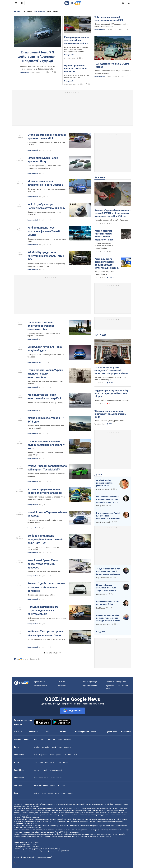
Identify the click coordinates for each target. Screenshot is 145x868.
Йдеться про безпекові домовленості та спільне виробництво (110, 378)
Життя (63, 732)
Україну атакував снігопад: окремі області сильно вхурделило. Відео (104, 235)
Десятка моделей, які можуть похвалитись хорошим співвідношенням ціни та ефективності (76, 49)
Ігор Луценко (101, 506)
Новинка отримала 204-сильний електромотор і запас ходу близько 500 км (47, 265)
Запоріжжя (51, 739)
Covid (63, 786)
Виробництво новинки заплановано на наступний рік (43, 548)
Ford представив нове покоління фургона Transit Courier (44, 231)
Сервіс (56, 11)
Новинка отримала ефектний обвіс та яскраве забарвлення (46, 475)
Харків (42, 739)
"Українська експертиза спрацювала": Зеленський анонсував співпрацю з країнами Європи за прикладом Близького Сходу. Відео (111, 371)
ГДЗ (36, 755)
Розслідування (82, 732)
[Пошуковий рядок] (129, 3)
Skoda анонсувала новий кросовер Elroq (43, 160)
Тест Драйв (38, 762)
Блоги (93, 732)
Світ (47, 732)
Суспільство (111, 732)
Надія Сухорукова (103, 578)
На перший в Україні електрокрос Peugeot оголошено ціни (41, 326)
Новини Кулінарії (55, 770)
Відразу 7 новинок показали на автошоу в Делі (46, 639)
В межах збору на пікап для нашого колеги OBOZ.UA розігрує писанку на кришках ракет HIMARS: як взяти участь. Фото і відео (113, 213)
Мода (57, 793)
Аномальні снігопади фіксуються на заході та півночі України (104, 246)
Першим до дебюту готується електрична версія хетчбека (47, 190)
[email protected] (43, 851)
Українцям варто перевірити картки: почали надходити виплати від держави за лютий (107, 263)
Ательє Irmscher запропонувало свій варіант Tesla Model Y (47, 468)
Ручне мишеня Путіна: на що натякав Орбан (108, 603)
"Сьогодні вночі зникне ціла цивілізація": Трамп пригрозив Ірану (110, 414)
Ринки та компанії (41, 778)
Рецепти (37, 770)
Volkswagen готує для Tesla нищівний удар (45, 349)
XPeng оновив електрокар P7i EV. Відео (46, 420)
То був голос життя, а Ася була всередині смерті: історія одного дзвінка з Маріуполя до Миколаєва (108, 572)
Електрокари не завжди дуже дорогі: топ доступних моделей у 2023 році (77, 40)
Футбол (37, 747)
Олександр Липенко (103, 624)
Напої (45, 770)
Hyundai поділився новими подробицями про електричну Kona (46, 445)
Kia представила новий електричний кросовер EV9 (44, 397)
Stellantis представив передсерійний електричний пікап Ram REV (45, 539)
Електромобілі (39, 11)
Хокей (54, 747)
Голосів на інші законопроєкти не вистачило (112, 400)
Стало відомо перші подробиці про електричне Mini (47, 137)
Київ (36, 739)
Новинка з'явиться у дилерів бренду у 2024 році (46, 403)
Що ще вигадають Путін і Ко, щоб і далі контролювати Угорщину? (108, 516)
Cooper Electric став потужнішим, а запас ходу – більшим (46, 144)
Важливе (100, 177)
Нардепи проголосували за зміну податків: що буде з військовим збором (111, 393)
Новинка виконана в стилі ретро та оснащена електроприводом (113, 72)
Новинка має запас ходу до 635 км (41, 595)
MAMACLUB (55, 786)
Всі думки (101, 632)
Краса (50, 793)
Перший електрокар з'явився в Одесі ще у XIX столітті (46, 383)
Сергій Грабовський (103, 522)
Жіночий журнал (67, 793)
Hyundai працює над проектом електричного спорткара (77, 69)
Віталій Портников (103, 489)
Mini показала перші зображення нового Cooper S (45, 183)
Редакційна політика (90, 686)
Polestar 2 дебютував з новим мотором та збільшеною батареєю (46, 587)
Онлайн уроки (55, 755)
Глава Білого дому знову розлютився (109, 421)
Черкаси (67, 739)
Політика (33, 732)
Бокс (60, 747)
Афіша (37, 793)
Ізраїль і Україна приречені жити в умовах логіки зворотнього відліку (106, 483)
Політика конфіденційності (116, 682)
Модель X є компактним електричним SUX (44, 572)
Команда (61, 682)
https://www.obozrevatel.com (94, 804)
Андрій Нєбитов (102, 594)
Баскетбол (46, 747)
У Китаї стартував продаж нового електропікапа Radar (45, 491)
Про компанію (40, 682)
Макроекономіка (56, 778)
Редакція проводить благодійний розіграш (111, 220)
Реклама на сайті (41, 686)
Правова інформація (89, 682)
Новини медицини (41, 786)
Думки (98, 474)
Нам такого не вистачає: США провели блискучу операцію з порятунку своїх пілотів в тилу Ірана (108, 499)
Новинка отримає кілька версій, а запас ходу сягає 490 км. (46, 454)
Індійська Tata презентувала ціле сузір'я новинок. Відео (45, 633)
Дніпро (59, 739)
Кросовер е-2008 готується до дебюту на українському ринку (44, 335)
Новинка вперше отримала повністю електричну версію (47, 240)
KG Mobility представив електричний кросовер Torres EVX (46, 256)
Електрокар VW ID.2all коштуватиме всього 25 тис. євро (46, 356)
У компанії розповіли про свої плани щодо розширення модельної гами (44, 167)
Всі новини (126, 732)
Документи (62, 686)
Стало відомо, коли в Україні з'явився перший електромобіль (45, 374)
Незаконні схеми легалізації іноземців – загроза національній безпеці (107, 588)
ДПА (64, 755)
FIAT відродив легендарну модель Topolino (112, 65)
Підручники (44, 755)
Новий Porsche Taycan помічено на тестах (47, 514)
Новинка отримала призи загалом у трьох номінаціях (44, 213)
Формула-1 (68, 747)
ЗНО (70, 755)
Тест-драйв (27, 11)
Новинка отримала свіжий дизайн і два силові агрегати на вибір (46, 427)
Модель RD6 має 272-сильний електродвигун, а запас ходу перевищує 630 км (46, 498)
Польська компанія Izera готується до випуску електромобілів (43, 610)
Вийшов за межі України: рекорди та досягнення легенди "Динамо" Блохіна (108, 618)
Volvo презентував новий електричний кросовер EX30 (109, 19)
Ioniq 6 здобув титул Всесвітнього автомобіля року (46, 206)
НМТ (75, 755)
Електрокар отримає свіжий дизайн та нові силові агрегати (45, 521)
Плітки (44, 793)
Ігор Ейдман (101, 608)
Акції (49, 11)
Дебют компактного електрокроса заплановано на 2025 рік (47, 619)
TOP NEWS (101, 335)
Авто (17, 11)
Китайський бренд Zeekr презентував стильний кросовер (43, 564)
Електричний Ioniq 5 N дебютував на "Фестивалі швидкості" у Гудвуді (37, 57)
